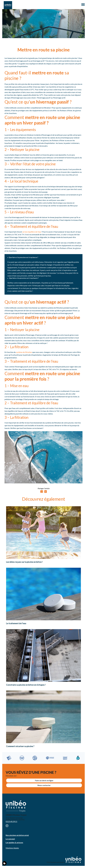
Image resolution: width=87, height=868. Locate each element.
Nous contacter (44, 785)
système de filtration (24, 352)
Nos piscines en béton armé (17, 835)
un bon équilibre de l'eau (32, 232)
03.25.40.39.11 (11, 821)
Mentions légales (12, 848)
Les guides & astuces (14, 842)
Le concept (10, 839)
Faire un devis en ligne (44, 780)
